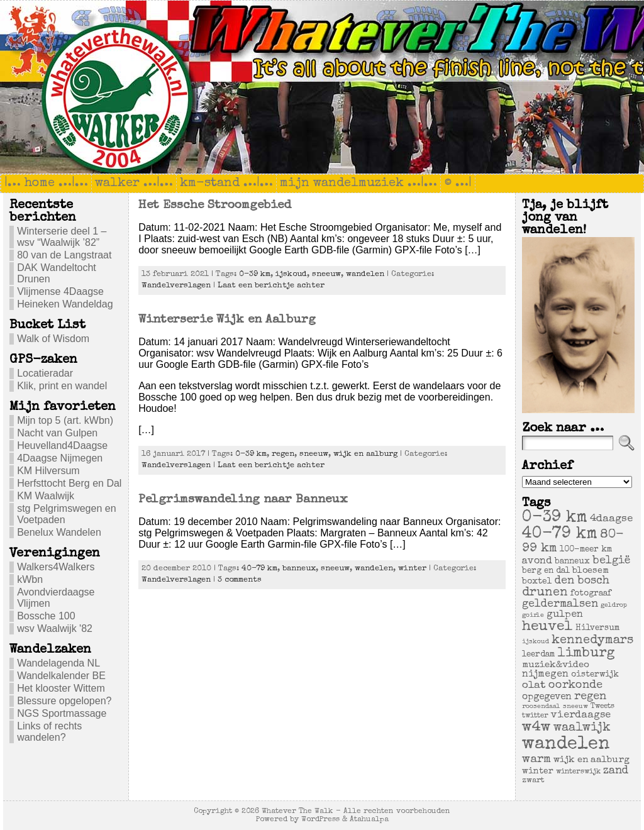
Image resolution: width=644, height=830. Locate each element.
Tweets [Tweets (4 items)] (602, 706)
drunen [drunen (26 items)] (545, 593)
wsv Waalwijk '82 (55, 628)
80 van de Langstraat (64, 255)
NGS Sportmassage (62, 713)
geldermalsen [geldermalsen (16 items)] (560, 605)
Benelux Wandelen (59, 532)
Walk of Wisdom (53, 339)
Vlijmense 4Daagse (60, 291)
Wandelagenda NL (58, 663)
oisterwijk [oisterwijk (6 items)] (595, 675)
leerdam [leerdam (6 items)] (538, 655)
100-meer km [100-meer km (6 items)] (586, 550)
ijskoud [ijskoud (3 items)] (536, 642)
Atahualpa (369, 820)
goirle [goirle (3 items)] (533, 616)
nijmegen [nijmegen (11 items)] (545, 675)
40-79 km (259, 569)
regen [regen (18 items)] (590, 697)
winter (412, 569)
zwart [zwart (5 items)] (533, 781)
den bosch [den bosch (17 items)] (582, 581)
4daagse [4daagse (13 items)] (611, 519)
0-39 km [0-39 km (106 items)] (555, 518)
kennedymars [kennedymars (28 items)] (592, 641)
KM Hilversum (48, 471)
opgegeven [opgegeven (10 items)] (547, 697)
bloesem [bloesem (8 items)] (591, 571)
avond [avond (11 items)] (537, 562)
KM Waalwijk (46, 496)
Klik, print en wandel (62, 386)
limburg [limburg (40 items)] (586, 654)
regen (283, 454)
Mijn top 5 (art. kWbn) (65, 420)
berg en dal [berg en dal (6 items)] (546, 571)
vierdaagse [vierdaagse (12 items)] (581, 716)
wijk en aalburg (365, 454)
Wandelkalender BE (61, 676)
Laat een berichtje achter (271, 286)
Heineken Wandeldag (65, 304)
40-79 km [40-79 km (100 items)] (560, 534)
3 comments (240, 580)
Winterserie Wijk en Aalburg (227, 320)
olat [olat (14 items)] (534, 686)
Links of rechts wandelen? (49, 732)
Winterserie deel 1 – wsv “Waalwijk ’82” (62, 237)
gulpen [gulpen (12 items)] (565, 615)
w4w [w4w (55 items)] (536, 728)
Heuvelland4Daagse (62, 445)
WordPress (320, 820)
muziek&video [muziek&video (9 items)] (556, 665)
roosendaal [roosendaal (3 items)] (541, 707)
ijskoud (291, 274)
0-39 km (255, 274)
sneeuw (326, 274)
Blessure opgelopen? (64, 701)
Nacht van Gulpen (57, 433)
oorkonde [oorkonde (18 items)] (575, 685)
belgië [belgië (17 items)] (611, 561)
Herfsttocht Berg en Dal (69, 483)
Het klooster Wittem (61, 688)
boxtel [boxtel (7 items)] (537, 582)
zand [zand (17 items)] (616, 771)
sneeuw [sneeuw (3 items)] (575, 707)
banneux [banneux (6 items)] (572, 562)
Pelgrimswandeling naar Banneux (243, 500)
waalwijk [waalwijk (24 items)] (582, 728)
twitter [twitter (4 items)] (535, 716)
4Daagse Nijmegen (60, 458)
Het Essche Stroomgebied (215, 206)
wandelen (365, 274)
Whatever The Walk (297, 811)
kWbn (30, 579)
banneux (299, 569)
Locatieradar (45, 373)
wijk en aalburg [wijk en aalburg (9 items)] (591, 760)
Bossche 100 (46, 616)
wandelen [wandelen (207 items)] (566, 744)
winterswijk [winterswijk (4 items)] (578, 772)
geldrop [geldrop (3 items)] (614, 606)
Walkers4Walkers (56, 567)
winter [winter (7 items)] (538, 772)
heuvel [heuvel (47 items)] (547, 627)
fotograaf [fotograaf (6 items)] (591, 594)
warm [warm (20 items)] (536, 760)
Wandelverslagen (176, 286)
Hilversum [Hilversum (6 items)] (597, 628)
